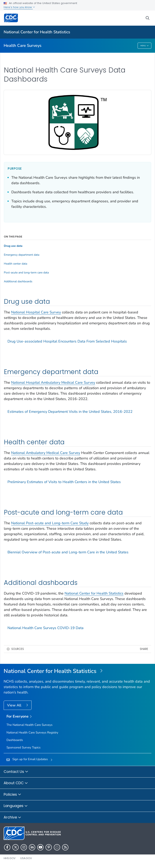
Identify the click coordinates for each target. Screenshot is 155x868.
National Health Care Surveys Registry (32, 732)
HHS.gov (10, 858)
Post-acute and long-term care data (26, 273)
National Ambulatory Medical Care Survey (46, 453)
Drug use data (13, 246)
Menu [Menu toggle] (145, 46)
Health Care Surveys (23, 46)
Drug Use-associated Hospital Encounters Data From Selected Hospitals (67, 341)
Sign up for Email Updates (30, 759)
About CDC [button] (16, 783)
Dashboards (15, 740)
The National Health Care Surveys (29, 725)
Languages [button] (16, 806)
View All (15, 705)
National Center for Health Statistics (37, 32)
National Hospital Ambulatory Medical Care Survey (53, 383)
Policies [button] (12, 795)
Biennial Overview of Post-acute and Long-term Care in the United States (68, 552)
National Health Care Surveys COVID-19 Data (46, 628)
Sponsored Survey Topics (23, 747)
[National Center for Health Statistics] (77, 671)
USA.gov (26, 858)
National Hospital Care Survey (36, 312)
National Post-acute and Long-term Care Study (50, 523)
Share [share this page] (144, 649)
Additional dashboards (18, 282)
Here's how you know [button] (19, 7)
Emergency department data (22, 255)
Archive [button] (12, 818)
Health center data (15, 264)
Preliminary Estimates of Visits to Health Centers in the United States (64, 482)
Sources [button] (18, 649)
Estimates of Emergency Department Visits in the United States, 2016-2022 (70, 412)
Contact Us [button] (16, 772)
